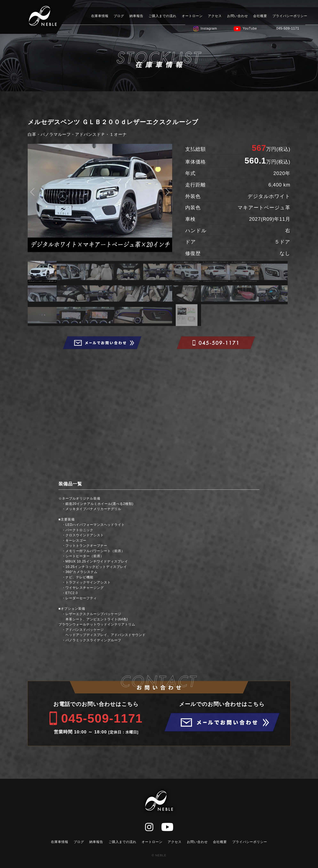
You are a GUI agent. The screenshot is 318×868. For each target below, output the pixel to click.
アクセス (215, 16)
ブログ (119, 16)
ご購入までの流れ (162, 16)
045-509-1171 (288, 28)
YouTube (250, 28)
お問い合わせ (238, 16)
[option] (100, 198)
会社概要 (260, 16)
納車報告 (136, 16)
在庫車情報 (100, 16)
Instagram (209, 28)
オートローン (192, 16)
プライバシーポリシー (290, 16)
